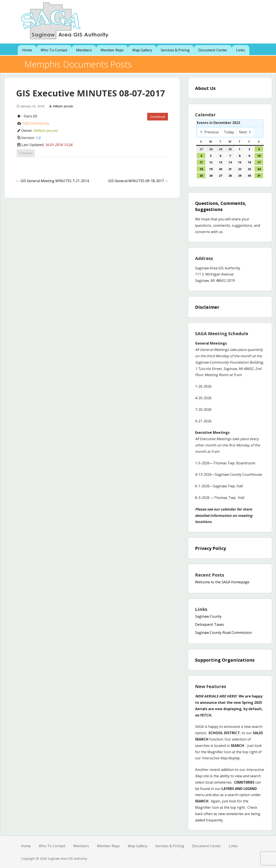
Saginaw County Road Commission (223, 633)
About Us (205, 88)
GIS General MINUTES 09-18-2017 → (138, 181)
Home (27, 50)
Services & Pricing (175, 50)
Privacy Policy (210, 548)
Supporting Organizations (225, 660)
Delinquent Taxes (210, 624)
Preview (26, 153)
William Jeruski (63, 106)
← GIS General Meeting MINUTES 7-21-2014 (52, 181)
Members (84, 50)
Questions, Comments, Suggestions (221, 206)
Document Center (213, 50)
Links (241, 50)
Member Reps (112, 50)
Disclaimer (207, 307)
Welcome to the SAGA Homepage (222, 582)
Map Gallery (142, 50)
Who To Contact (54, 50)
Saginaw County (208, 616)
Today (229, 132)
